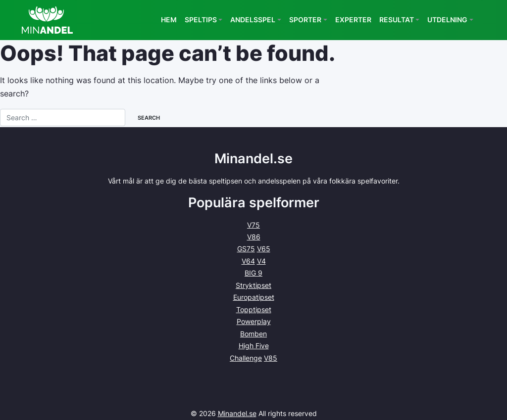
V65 (264, 249)
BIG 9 (253, 273)
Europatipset (254, 297)
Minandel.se (237, 413)
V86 (254, 237)
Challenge (246, 358)
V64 (248, 261)
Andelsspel (253, 20)
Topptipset (254, 309)
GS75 (246, 249)
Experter (353, 20)
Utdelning (447, 20)
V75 (253, 225)
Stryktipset (253, 285)
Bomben (253, 334)
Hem (169, 20)
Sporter (305, 20)
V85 (271, 358)
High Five (254, 346)
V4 (261, 261)
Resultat (397, 20)
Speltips (201, 20)
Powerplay (254, 321)
